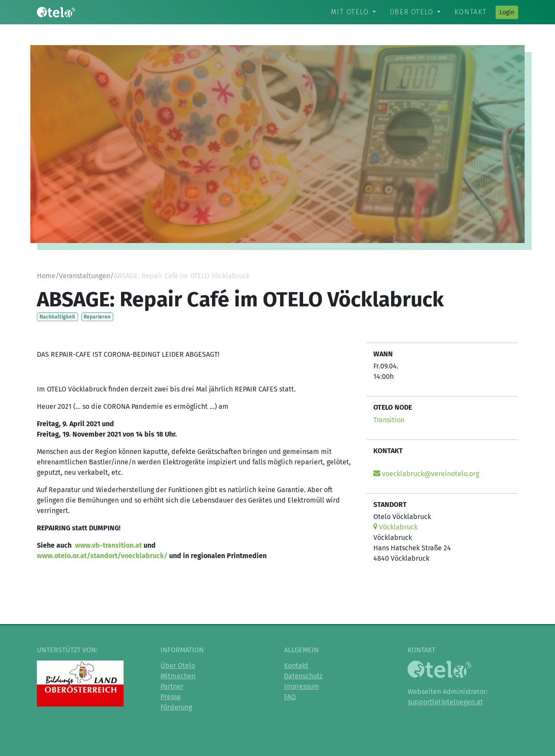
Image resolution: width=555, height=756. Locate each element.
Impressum (302, 686)
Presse (171, 697)
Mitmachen (178, 676)
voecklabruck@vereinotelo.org (426, 474)
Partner (172, 686)
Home (46, 276)
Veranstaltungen (85, 276)
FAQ (290, 697)
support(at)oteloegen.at (445, 702)
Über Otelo (412, 12)
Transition (389, 420)
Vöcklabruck (395, 527)
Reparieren (97, 317)
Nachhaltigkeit (57, 317)
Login (507, 12)
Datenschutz (303, 676)
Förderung (176, 707)
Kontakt (471, 12)
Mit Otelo (350, 12)
